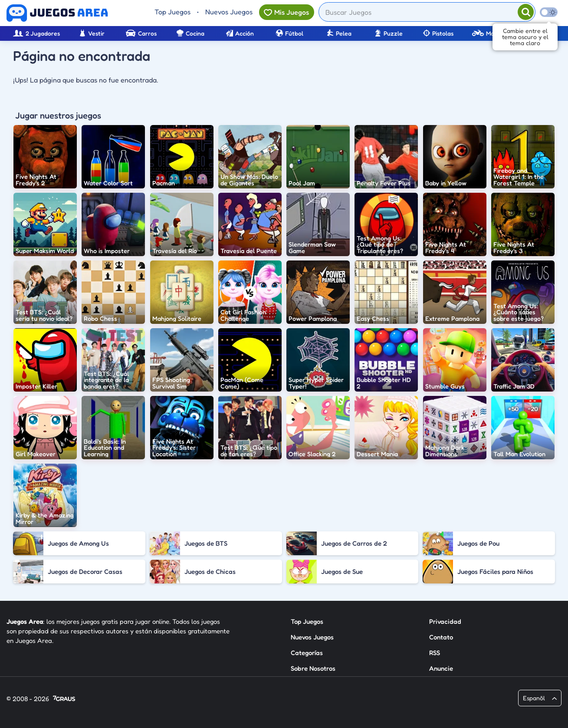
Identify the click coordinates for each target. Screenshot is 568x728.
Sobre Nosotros (313, 668)
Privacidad (445, 621)
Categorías (307, 653)
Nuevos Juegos (229, 12)
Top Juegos (172, 12)
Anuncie (441, 668)
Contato (441, 637)
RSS (435, 653)
